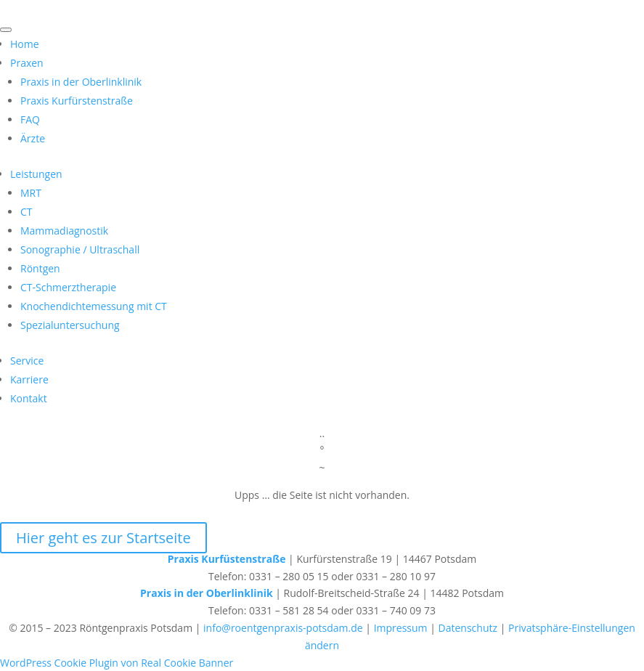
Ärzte (33, 138)
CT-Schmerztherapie (68, 287)
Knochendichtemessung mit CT (94, 306)
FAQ (30, 119)
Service (27, 361)
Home (25, 44)
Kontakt (29, 398)
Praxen (27, 63)
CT (27, 212)
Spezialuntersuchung (70, 325)
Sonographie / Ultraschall (80, 249)
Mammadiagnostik (64, 231)
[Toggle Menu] (6, 30)
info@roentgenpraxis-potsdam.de (283, 628)
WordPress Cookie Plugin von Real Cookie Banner (117, 663)
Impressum (401, 628)
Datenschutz (468, 628)
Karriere (29, 379)
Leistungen (36, 174)
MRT (31, 193)
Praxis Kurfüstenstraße (227, 559)
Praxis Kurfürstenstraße (77, 101)
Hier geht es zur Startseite (103, 538)
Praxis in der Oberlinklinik (81, 82)
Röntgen (40, 268)
